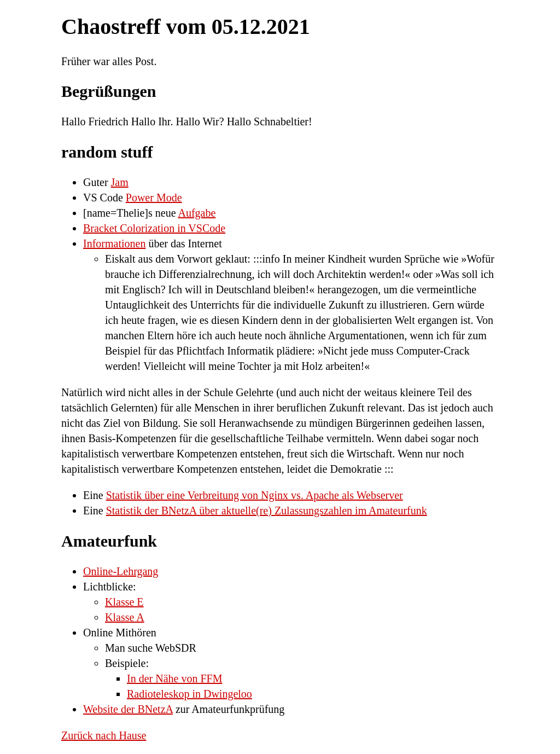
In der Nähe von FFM (174, 678)
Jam (120, 182)
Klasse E (124, 602)
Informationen (114, 243)
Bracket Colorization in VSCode (154, 228)
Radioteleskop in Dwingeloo (189, 694)
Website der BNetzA (128, 709)
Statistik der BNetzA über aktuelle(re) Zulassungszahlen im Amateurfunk (267, 511)
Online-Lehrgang (121, 571)
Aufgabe (197, 213)
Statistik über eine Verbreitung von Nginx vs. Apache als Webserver (255, 495)
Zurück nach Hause (104, 735)
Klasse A (125, 617)
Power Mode (154, 198)
